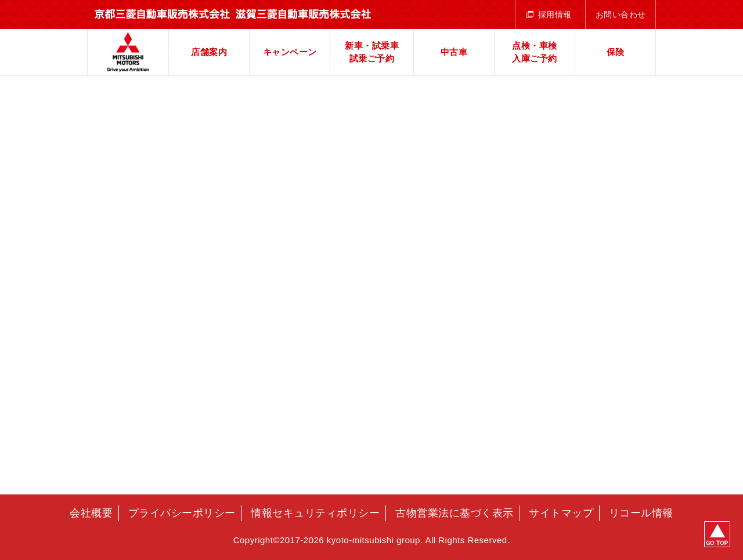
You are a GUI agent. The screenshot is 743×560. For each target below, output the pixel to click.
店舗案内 (209, 52)
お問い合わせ (621, 15)
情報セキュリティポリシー (315, 513)
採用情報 (555, 15)
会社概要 (91, 513)
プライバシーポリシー (182, 513)
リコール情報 (641, 513)
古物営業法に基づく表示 (455, 513)
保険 (616, 52)
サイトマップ (561, 513)
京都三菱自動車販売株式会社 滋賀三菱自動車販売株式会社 (128, 52)
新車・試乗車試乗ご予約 (372, 52)
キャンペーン (290, 52)
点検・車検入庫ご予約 (535, 52)
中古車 (454, 52)
